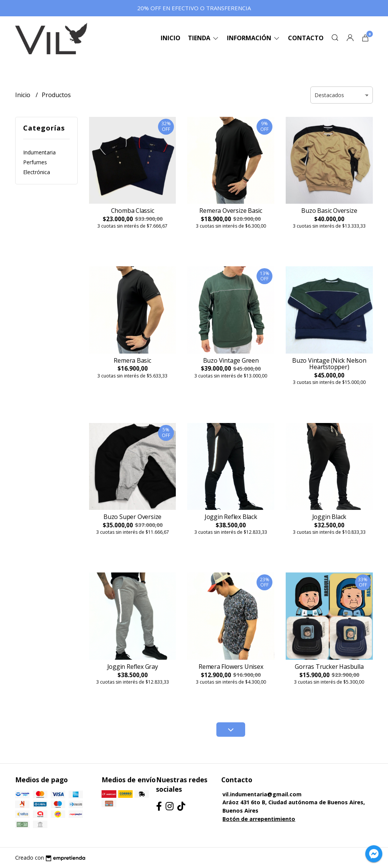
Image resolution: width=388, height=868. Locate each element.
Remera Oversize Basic (231, 211)
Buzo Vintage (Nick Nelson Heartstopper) (329, 364)
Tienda (204, 38)
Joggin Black (329, 517)
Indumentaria (39, 152)
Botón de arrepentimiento (259, 819)
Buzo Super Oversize (132, 517)
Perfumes (35, 162)
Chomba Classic (133, 211)
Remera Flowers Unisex (231, 667)
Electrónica (37, 172)
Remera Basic (132, 360)
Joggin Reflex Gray (133, 667)
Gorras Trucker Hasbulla (329, 667)
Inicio (171, 38)
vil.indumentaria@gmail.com (262, 794)
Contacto (306, 38)
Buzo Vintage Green (231, 360)
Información (254, 38)
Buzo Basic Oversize (329, 211)
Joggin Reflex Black (231, 517)
